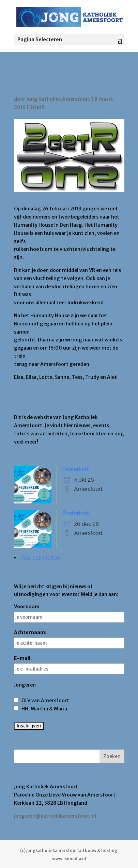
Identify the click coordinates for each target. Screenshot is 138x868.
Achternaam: (69, 639)
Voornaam (69, 613)
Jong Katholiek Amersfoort (58, 99)
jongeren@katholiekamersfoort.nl (55, 816)
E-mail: (69, 665)
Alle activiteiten (41, 558)
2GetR (37, 107)
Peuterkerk (76, 469)
